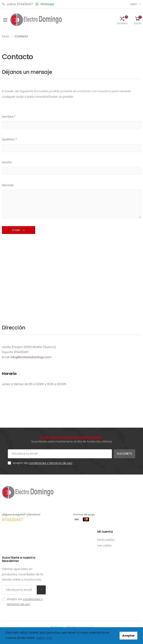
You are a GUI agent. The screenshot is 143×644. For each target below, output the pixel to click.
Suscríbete (124, 454)
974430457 (12, 520)
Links (134, 4)
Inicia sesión (106, 540)
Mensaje (8, 185)
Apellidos (9, 139)
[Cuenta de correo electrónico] (60, 454)
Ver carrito (105, 546)
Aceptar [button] (129, 636)
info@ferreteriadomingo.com (31, 357)
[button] (122, 20)
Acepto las (43, 463)
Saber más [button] (44, 638)
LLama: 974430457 (17, 4)
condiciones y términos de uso (50, 463)
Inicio (6, 36)
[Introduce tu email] (19, 590)
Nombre (9, 117)
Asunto (7, 162)
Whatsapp (45, 4)
